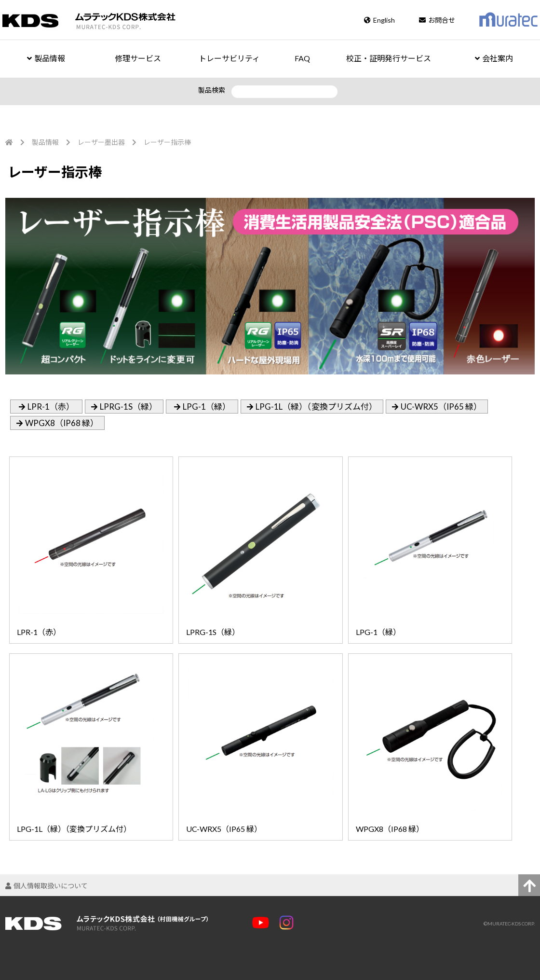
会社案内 (494, 58)
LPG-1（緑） (207, 407)
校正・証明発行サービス (389, 58)
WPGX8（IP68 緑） (62, 423)
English (379, 20)
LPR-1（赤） (51, 407)
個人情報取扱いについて (47, 886)
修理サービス (138, 58)
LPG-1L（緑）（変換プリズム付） (316, 407)
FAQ (302, 58)
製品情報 (46, 58)
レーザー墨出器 (101, 142)
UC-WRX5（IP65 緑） (441, 407)
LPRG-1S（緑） (128, 407)
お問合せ (437, 20)
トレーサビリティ (229, 58)
